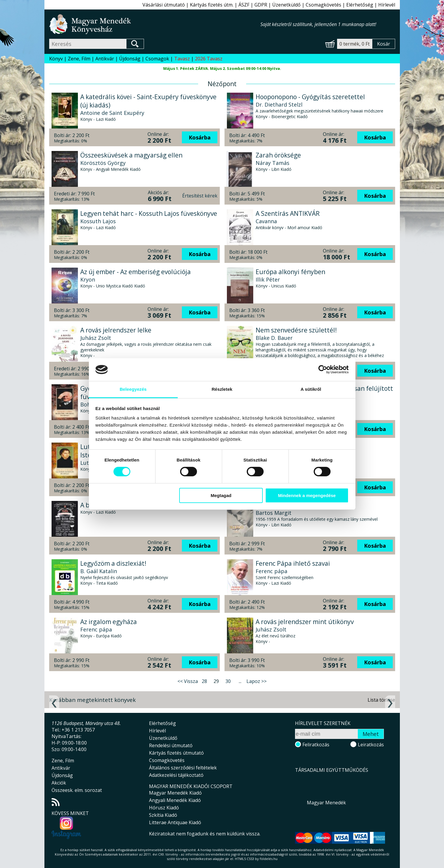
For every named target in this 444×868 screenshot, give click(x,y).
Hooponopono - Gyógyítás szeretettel (310, 97)
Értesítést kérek (200, 196)
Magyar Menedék (326, 803)
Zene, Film (79, 59)
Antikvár (105, 59)
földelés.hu (269, 859)
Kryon (88, 279)
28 (204, 681)
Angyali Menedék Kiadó (175, 800)
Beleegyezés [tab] (133, 389)
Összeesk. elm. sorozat (77, 790)
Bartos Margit (274, 513)
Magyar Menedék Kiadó (175, 793)
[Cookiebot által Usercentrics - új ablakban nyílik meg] (323, 369)
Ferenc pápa (271, 571)
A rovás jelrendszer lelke (116, 330)
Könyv (56, 59)
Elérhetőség (360, 5)
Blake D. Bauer (274, 338)
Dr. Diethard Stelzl (279, 105)
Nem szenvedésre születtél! (296, 330)
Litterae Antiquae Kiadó (175, 822)
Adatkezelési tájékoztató (176, 775)
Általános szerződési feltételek (183, 768)
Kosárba (200, 137)
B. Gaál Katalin (99, 571)
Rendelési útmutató (171, 745)
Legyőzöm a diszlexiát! (113, 563)
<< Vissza (188, 681)
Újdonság (130, 59)
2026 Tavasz (209, 59)
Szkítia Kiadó (163, 815)
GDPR (261, 5)
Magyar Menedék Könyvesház (155, 24)
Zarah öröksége (278, 155)
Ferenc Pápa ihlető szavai (293, 563)
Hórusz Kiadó (164, 808)
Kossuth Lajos (98, 221)
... (240, 681)
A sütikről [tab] (311, 389)
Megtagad (221, 495)
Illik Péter (268, 279)
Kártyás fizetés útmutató (176, 753)
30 (228, 681)
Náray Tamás (273, 163)
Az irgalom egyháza (109, 622)
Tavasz (182, 59)
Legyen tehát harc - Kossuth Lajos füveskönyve (149, 213)
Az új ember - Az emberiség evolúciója (136, 272)
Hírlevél (387, 5)
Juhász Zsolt (96, 338)
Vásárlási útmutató (164, 5)
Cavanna (266, 221)
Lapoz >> (257, 681)
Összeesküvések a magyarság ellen (131, 155)
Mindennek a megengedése (307, 495)
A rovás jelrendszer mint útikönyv (305, 622)
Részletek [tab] (222, 389)
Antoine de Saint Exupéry (112, 113)
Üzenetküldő (286, 5)
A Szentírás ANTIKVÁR (288, 213)
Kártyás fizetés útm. (212, 5)
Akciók (59, 783)
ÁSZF (244, 5)
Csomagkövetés (323, 5)
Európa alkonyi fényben (290, 272)
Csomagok (157, 59)
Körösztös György (103, 163)
